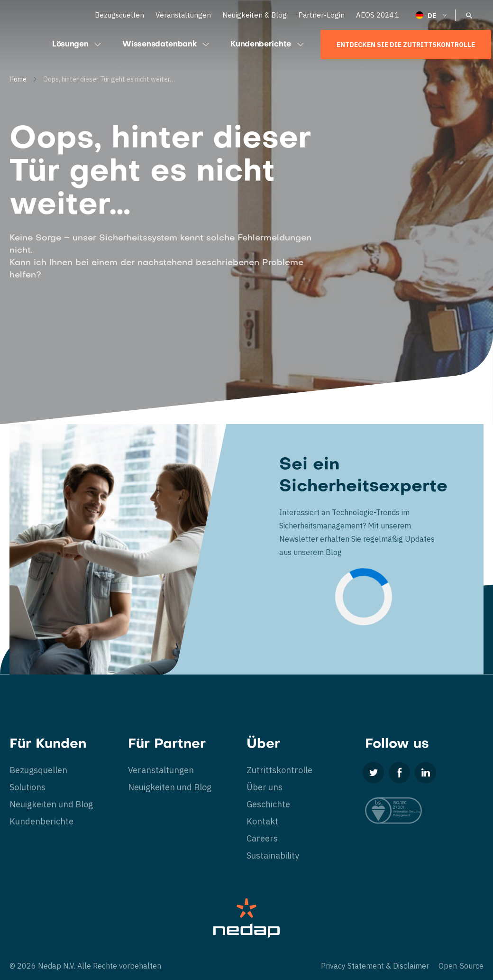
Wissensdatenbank (167, 45)
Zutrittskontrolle (279, 770)
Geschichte (268, 804)
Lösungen (78, 45)
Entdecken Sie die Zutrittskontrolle (406, 45)
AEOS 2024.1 (378, 15)
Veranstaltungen (183, 15)
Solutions (27, 787)
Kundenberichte (268, 45)
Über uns (265, 787)
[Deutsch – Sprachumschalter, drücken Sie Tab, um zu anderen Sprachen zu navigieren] (432, 15)
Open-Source (461, 966)
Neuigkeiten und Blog (51, 804)
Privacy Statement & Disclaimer (375, 966)
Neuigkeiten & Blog (255, 15)
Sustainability (273, 855)
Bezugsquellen (119, 15)
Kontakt (262, 821)
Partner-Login (321, 15)
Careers (262, 838)
